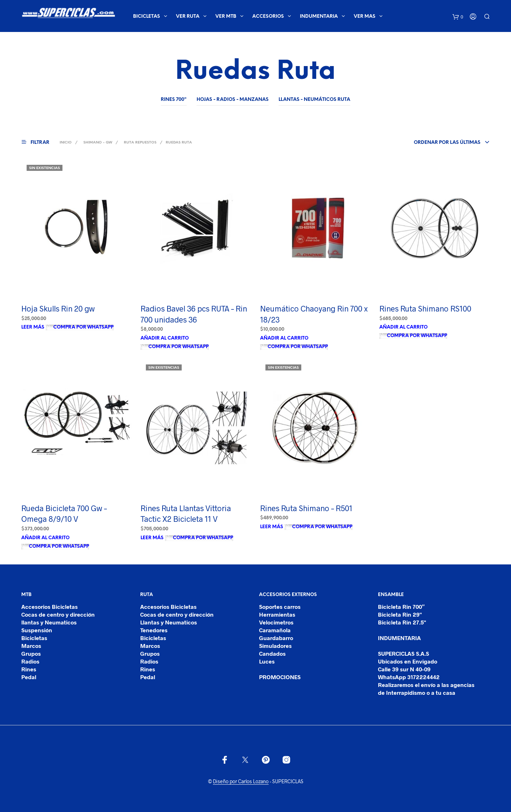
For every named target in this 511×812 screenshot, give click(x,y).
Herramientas (277, 614)
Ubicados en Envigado (408, 661)
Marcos (31, 646)
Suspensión (37, 630)
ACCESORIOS (268, 17)
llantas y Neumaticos (49, 622)
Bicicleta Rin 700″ (401, 607)
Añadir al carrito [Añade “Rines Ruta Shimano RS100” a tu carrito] (403, 327)
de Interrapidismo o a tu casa (417, 692)
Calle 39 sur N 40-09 (404, 669)
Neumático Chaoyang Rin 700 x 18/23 (314, 314)
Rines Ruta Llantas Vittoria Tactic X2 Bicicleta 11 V (186, 513)
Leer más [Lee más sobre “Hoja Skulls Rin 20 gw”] (33, 327)
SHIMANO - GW (98, 143)
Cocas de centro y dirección (58, 614)
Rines (29, 669)
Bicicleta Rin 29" (400, 614)
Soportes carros (280, 607)
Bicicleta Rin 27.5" (402, 622)
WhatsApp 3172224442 (409, 677)
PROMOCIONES (280, 677)
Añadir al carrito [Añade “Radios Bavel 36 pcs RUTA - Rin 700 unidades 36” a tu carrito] (165, 338)
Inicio (66, 143)
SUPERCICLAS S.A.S (403, 653)
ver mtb (226, 17)
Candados (272, 653)
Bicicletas (34, 638)
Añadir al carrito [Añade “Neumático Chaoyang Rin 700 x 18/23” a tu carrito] (284, 338)
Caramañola (275, 630)
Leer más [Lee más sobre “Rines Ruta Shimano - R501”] (272, 527)
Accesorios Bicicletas (50, 607)
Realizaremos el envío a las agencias (426, 685)
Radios (30, 661)
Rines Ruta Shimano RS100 (425, 308)
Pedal (29, 677)
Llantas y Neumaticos (169, 622)
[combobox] (440, 143)
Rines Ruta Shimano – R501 (306, 508)
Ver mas (365, 17)
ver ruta (188, 17)
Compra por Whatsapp (83, 327)
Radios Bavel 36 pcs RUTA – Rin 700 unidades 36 (194, 314)
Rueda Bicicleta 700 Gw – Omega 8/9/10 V (64, 513)
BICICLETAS (147, 17)
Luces (267, 661)
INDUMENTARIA (319, 17)
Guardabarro (276, 638)
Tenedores (154, 630)
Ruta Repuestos (140, 143)
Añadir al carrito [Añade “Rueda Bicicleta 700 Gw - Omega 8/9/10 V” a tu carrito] (45, 538)
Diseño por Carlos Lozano (241, 781)
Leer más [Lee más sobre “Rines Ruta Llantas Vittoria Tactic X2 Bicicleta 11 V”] (152, 538)
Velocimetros (276, 622)
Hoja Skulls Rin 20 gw (58, 308)
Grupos (31, 653)
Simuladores (275, 646)
